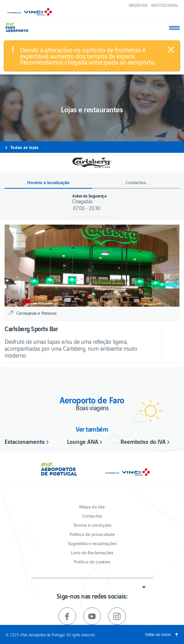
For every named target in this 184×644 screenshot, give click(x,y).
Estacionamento (25, 441)
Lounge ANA (83, 441)
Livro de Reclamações (92, 552)
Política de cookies (92, 561)
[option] (92, 266)
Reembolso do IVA (143, 441)
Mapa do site (92, 506)
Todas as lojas (24, 147)
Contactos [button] (136, 182)
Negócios (138, 5)
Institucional (165, 5)
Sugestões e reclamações (92, 543)
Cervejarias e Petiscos (37, 313)
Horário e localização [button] (48, 182)
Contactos (92, 515)
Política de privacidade (92, 534)
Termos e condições (92, 525)
